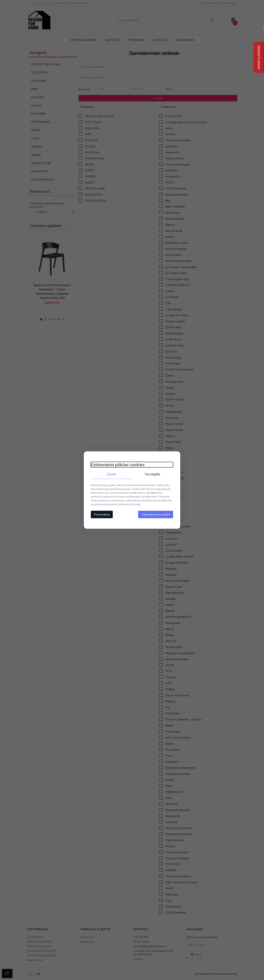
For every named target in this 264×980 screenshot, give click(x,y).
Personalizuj (101, 514)
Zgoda (111, 474)
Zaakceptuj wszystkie (157, 514)
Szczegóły (153, 474)
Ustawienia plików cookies (117, 465)
